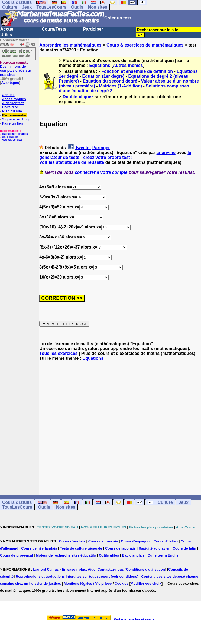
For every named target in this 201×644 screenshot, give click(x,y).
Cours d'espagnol (136, 541)
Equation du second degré (110, 81)
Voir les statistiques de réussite (72, 162)
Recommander (14, 115)
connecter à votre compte (101, 172)
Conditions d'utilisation (145, 569)
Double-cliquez (78, 97)
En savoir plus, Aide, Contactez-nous (93, 569)
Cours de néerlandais (39, 548)
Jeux (27, 7)
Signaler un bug (15, 119)
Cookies (121, 583)
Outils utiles (109, 555)
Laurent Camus (46, 569)
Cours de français (103, 541)
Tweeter (83, 148)
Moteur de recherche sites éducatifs (66, 555)
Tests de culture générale (81, 548)
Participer (93, 29)
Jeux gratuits (10, 137)
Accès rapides (14, 99)
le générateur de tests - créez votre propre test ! (115, 155)
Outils (77, 7)
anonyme (166, 153)
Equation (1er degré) (103, 76)
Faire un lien (13, 123)
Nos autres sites (12, 140)
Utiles (6, 35)
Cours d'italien (166, 541)
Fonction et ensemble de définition (137, 71)
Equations (100, 65)
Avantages (10, 83)
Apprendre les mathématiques (70, 45)
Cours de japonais (120, 548)
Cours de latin (184, 548)
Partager (101, 148)
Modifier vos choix (146, 583)
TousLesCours (51, 7)
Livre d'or (10, 107)
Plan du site (12, 111)
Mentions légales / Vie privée (88, 583)
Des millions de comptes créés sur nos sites (16, 68)
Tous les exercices (58, 353)
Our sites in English (164, 555)
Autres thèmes (128, 65)
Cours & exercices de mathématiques (145, 45)
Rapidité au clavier (154, 548)
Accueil (8, 29)
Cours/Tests (54, 29)
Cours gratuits (17, 502)
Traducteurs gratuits (15, 134)
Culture (10, 7)
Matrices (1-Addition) (120, 86)
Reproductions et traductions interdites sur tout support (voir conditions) (77, 576)
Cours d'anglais (72, 541)
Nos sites (98, 7)
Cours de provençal (16, 555)
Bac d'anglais (133, 555)
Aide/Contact (13, 103)
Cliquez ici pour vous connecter (17, 53)
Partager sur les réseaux (134, 619)
